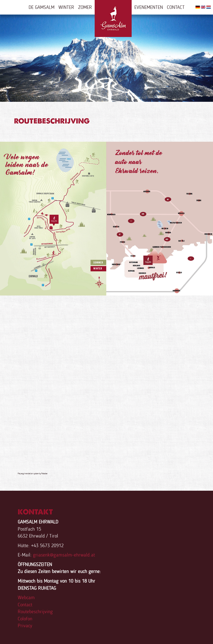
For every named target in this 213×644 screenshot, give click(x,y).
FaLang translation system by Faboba (33, 473)
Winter (66, 7)
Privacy (25, 626)
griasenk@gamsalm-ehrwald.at (64, 555)
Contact (176, 7)
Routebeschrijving (35, 611)
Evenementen (149, 7)
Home (113, 18)
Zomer (85, 7)
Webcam (26, 597)
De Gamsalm (42, 7)
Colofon (25, 619)
